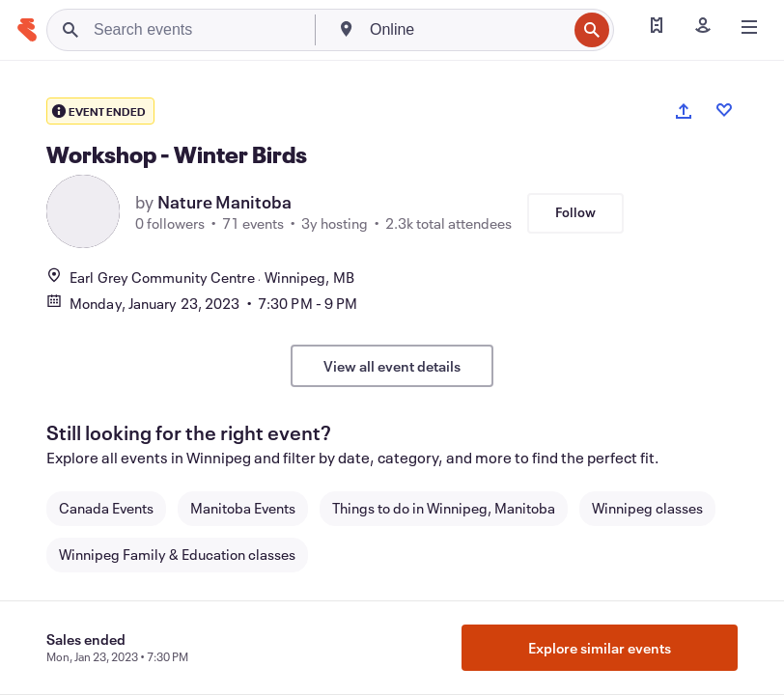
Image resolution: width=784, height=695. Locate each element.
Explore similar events (600, 648)
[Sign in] (703, 27)
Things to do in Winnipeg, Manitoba (444, 508)
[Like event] (724, 110)
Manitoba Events (243, 508)
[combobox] (466, 30)
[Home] (27, 30)
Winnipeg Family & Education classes (177, 554)
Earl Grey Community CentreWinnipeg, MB (200, 277)
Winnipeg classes (647, 508)
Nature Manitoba (224, 202)
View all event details (392, 366)
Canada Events (106, 508)
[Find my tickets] (657, 27)
